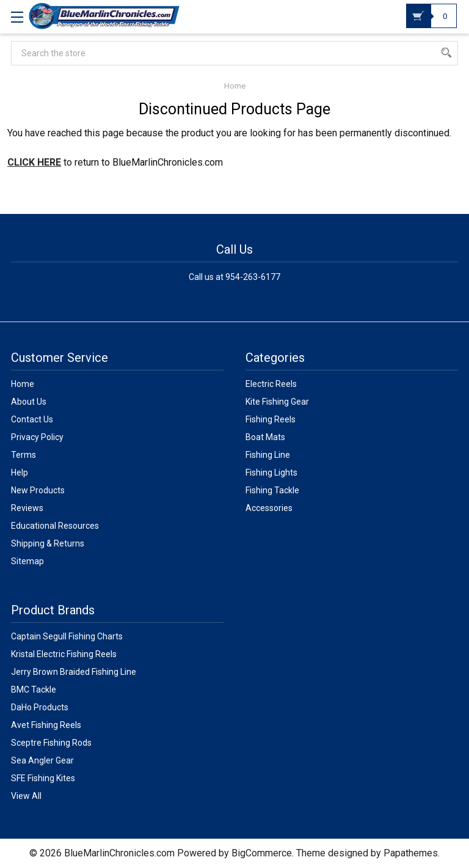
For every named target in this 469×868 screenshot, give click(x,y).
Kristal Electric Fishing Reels (64, 654)
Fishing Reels (271, 419)
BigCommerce (262, 853)
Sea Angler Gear (42, 760)
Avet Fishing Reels (46, 725)
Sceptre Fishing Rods (51, 743)
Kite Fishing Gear (277, 402)
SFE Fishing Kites (43, 778)
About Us (29, 402)
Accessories (269, 508)
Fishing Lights (271, 473)
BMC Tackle (34, 690)
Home (23, 384)
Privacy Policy (37, 437)
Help (20, 473)
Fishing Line (268, 455)
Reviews (27, 508)
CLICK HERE (34, 162)
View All (26, 796)
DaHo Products (40, 707)
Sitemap (27, 561)
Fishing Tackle (272, 490)
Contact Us (32, 419)
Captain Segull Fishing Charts (67, 636)
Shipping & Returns (48, 543)
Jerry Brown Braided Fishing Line (74, 672)
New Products (38, 490)
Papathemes (411, 853)
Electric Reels (271, 384)
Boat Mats (265, 437)
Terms (24, 455)
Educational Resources (55, 526)
